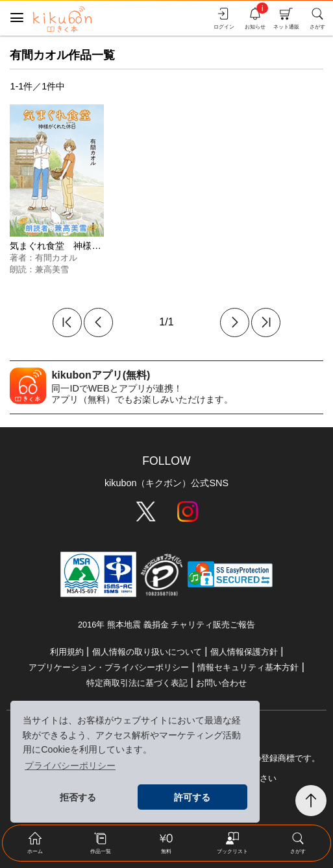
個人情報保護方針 (244, 652)
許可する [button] (192, 797)
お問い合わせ (221, 683)
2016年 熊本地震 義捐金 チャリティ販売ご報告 (166, 625)
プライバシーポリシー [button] (70, 766)
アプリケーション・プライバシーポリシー (109, 667)
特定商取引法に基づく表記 (137, 683)
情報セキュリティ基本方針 (248, 667)
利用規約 (67, 652)
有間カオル (56, 258)
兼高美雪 (52, 269)
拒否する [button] (78, 797)
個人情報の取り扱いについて (147, 652)
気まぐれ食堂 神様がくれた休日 (78, 246)
